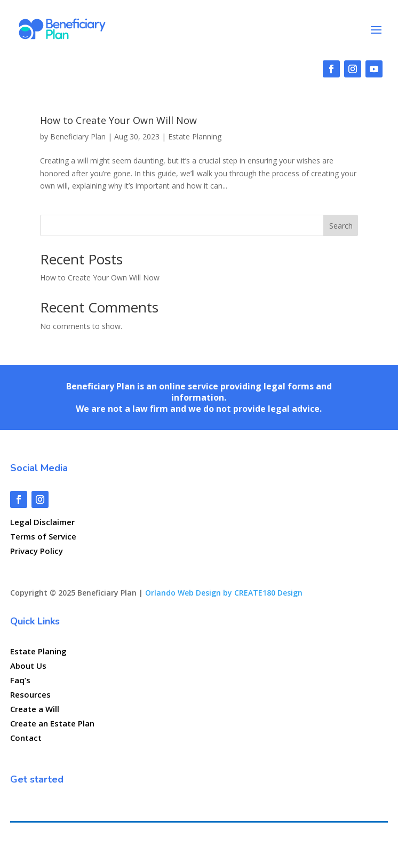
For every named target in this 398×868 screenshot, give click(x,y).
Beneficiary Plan (78, 136)
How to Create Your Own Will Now (118, 120)
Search (341, 226)
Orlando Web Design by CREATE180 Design (224, 593)
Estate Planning (195, 136)
